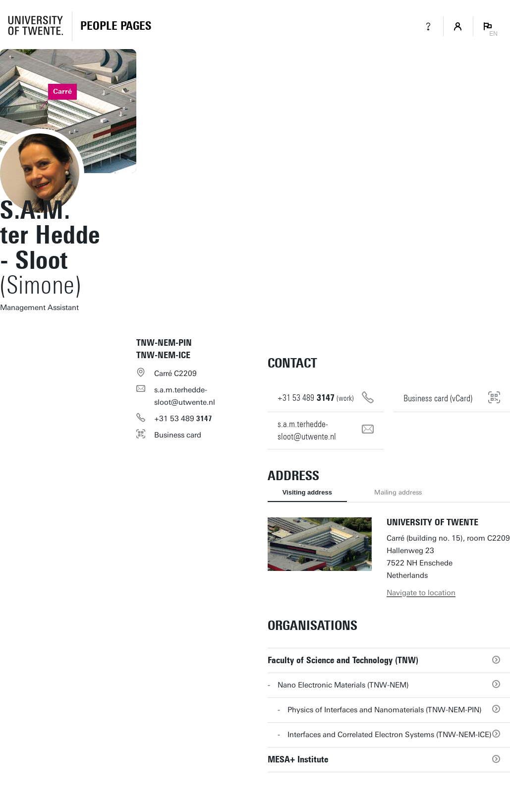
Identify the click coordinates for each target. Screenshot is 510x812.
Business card (178, 435)
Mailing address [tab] (398, 492)
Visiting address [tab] (307, 492)
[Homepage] (116, 26)
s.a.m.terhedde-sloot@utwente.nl (185, 396)
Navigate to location (421, 593)
